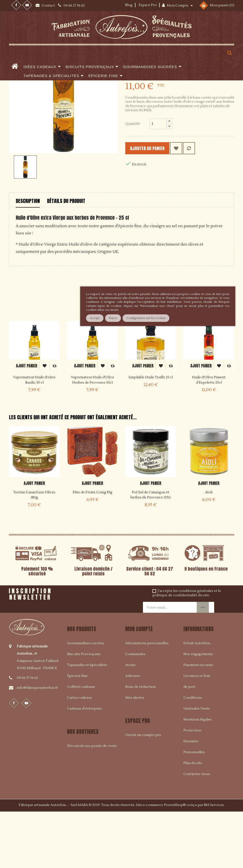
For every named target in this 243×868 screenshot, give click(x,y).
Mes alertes (135, 754)
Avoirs (130, 722)
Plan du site (193, 820)
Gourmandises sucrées (86, 700)
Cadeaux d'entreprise (85, 765)
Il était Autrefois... (198, 700)
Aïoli (209, 549)
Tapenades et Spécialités (87, 722)
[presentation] (105, 651)
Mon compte (139, 686)
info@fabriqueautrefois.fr (37, 744)
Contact (49, 6)
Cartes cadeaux (80, 754)
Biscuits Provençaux (84, 711)
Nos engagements (198, 711)
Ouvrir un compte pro (143, 792)
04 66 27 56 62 (27, 735)
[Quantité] (158, 180)
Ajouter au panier (156, 205)
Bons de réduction (140, 744)
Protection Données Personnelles (194, 798)
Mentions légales (197, 776)
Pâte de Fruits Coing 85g (93, 549)
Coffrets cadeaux (81, 744)
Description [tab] (28, 258)
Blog (129, 5)
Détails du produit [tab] (66, 258)
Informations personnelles (147, 700)
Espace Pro (148, 5)
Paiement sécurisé (198, 722)
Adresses (133, 733)
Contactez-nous (197, 831)
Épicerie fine (77, 733)
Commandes (135, 711)
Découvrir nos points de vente (92, 803)
